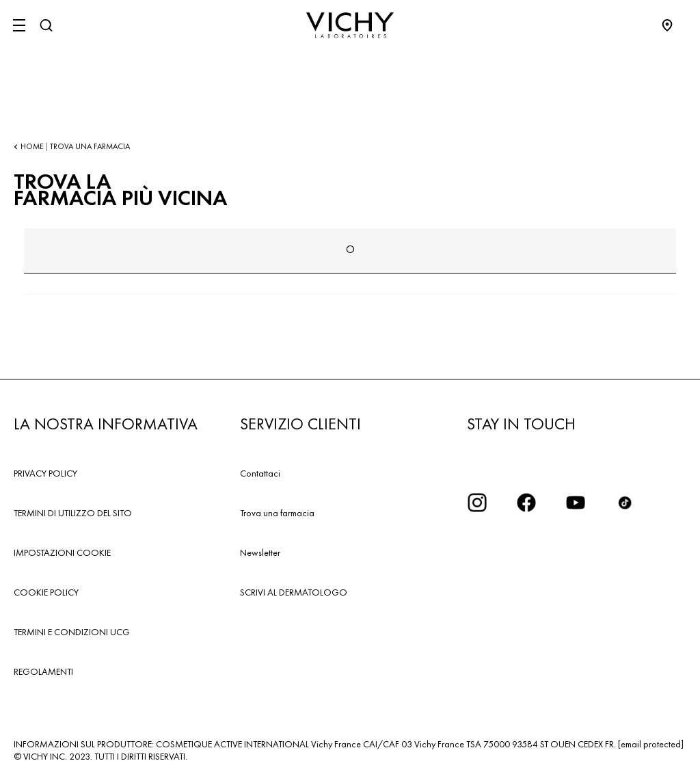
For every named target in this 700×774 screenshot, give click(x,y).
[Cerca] (46, 25)
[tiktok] (625, 503)
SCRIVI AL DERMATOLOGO (294, 592)
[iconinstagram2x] (477, 503)
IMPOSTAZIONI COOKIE (62, 552)
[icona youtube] (576, 503)
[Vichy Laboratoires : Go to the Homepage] (350, 25)
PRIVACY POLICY (45, 473)
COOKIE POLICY (46, 592)
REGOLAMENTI (43, 671)
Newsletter (260, 552)
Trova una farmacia (277, 513)
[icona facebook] (526, 503)
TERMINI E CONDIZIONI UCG (72, 632)
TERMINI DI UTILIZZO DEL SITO (73, 513)
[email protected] (651, 744)
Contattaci (260, 473)
